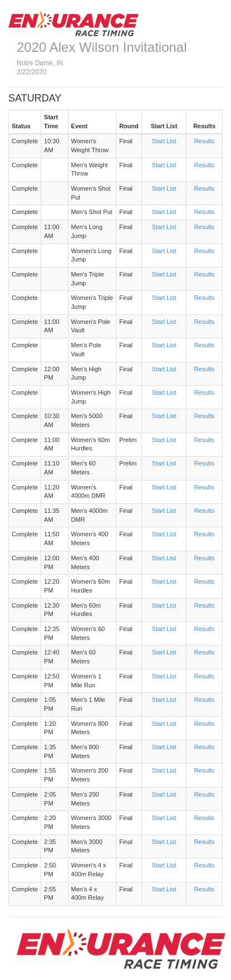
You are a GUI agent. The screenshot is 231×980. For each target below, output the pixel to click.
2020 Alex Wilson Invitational (102, 47)
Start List (164, 141)
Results (205, 141)
